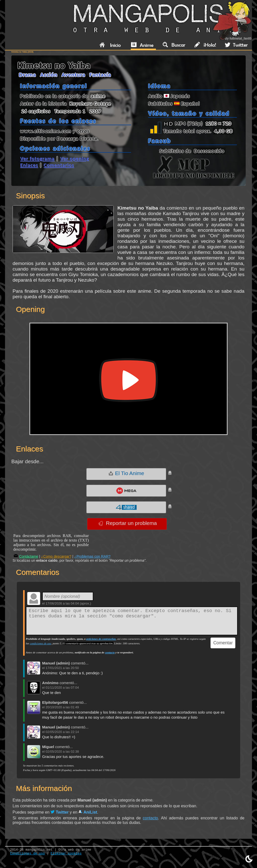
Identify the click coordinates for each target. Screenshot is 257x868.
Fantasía (100, 75)
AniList (88, 812)
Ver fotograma (37, 158)
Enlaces (29, 165)
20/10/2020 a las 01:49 (62, 707)
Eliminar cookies (66, 854)
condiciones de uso (40, 643)
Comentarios (59, 165)
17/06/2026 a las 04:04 (62, 603)
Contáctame (26, 556)
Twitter (60, 812)
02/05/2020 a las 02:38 (62, 752)
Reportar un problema (127, 523)
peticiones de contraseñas (101, 639)
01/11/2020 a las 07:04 (62, 688)
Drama (27, 75)
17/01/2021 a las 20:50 (62, 668)
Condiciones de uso (27, 854)
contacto (110, 652)
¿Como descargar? (56, 556)
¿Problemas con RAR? (92, 556)
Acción (49, 75)
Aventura (74, 75)
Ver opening (75, 158)
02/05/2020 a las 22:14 (62, 732)
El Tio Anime (126, 473)
